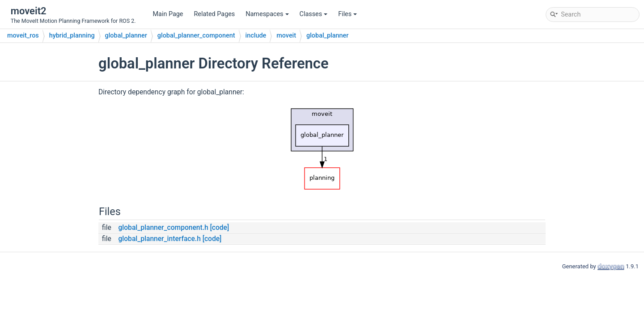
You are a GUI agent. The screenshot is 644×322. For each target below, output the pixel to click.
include (256, 36)
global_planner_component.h (163, 228)
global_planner (126, 36)
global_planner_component (196, 36)
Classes (314, 14)
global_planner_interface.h (159, 239)
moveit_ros (23, 36)
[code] (220, 228)
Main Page (168, 14)
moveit (286, 36)
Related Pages (214, 14)
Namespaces (267, 14)
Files (347, 14)
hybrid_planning (72, 36)
